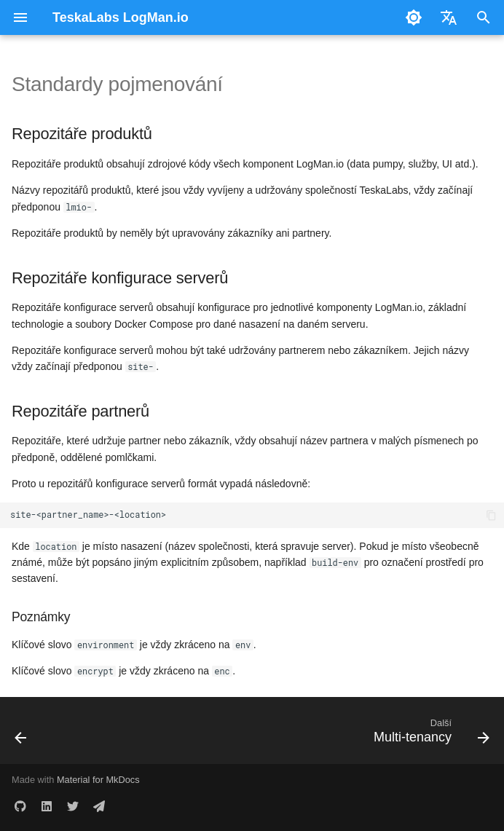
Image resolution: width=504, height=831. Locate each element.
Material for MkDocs (98, 780)
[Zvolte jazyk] (449, 17)
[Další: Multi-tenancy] (429, 735)
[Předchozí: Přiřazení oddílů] (22, 735)
